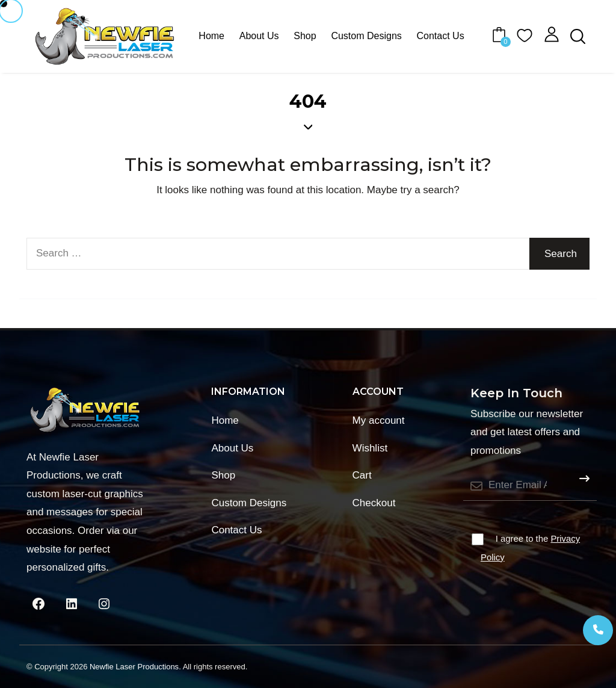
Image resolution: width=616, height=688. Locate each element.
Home (211, 36)
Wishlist (370, 448)
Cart (362, 475)
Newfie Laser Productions (134, 667)
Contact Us (441, 36)
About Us (259, 36)
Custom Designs (366, 36)
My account (379, 420)
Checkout (374, 503)
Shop (305, 36)
